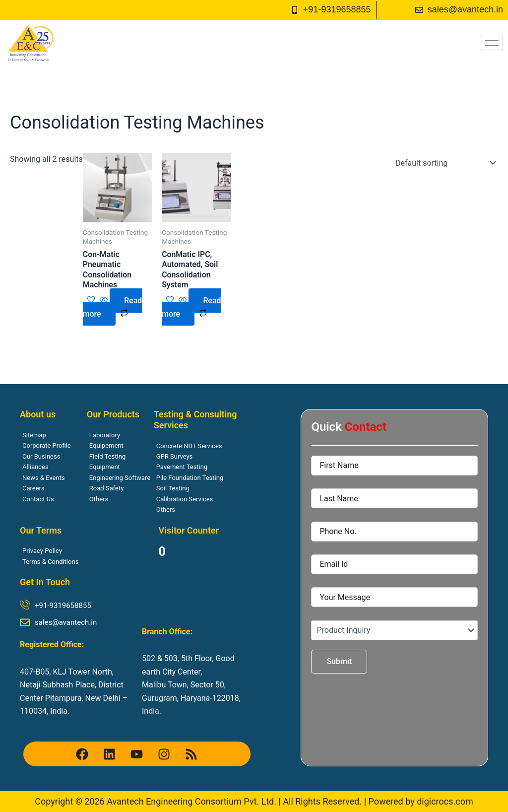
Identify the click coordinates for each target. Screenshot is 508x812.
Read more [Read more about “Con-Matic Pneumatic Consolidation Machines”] (113, 307)
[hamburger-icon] (492, 43)
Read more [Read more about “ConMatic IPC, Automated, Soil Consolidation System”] (191, 307)
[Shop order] (444, 163)
